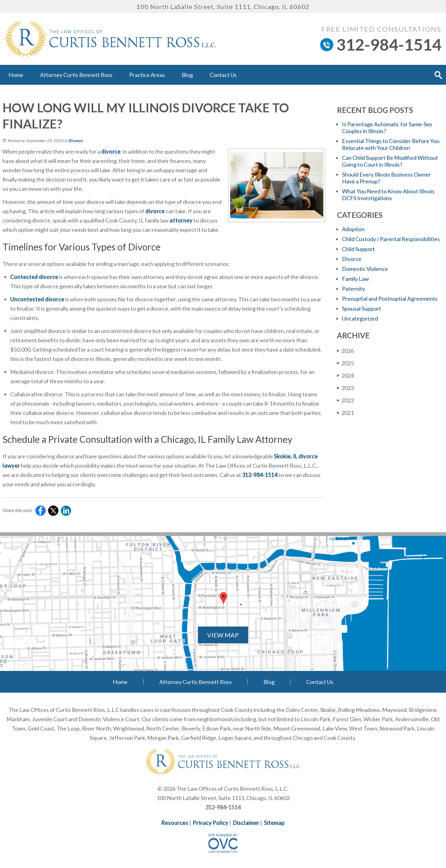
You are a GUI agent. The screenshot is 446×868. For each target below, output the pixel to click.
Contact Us (223, 75)
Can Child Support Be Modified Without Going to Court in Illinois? (390, 161)
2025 (345, 363)
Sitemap (274, 823)
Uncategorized (360, 318)
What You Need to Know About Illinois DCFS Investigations (388, 195)
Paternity (353, 289)
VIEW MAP (223, 635)
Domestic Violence (365, 269)
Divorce (75, 141)
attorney (181, 220)
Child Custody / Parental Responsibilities (391, 239)
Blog (187, 75)
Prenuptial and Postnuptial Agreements (390, 299)
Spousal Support (362, 308)
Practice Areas (147, 75)
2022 (345, 400)
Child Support (358, 249)
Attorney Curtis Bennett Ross (76, 75)
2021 (345, 413)
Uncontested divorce (37, 299)
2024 (345, 375)
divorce (111, 151)
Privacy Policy (211, 823)
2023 (345, 388)
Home (16, 75)
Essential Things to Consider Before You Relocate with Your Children (391, 144)
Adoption (353, 229)
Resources (175, 823)
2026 (345, 351)
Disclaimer (246, 823)
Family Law (355, 279)
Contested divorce (34, 277)
